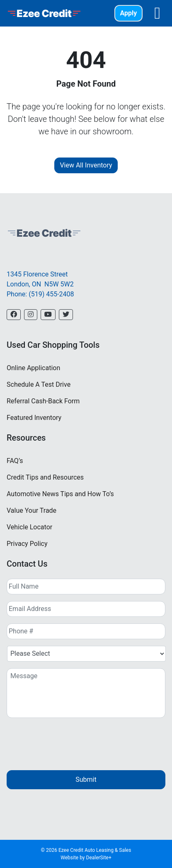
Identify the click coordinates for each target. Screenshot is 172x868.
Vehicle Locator (29, 527)
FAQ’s (15, 461)
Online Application (33, 368)
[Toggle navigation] (157, 13)
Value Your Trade (31, 510)
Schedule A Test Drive (39, 384)
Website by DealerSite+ (86, 858)
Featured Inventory (34, 418)
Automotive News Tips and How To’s (60, 494)
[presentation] (70, 741)
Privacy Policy (27, 544)
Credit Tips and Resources (45, 477)
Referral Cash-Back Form (43, 401)
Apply (129, 13)
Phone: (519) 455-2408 (40, 294)
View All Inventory (86, 165)
